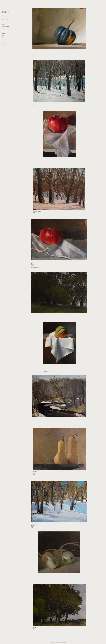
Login (3, 49)
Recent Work (4, 7)
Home (3, 51)
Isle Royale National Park (6, 15)
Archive (3, 9)
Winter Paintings (5, 17)
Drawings (3, 31)
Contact (3, 47)
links (2, 45)
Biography (3, 40)
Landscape (4, 33)
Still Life (3, 38)
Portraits (3, 29)
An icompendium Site (64, 642)
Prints (3, 36)
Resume (3, 42)
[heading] (5, 3)
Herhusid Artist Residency (6, 27)
